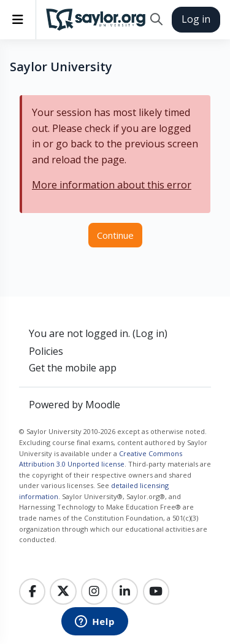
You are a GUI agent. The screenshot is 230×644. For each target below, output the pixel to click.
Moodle (103, 405)
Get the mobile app (73, 368)
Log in (196, 19)
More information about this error (112, 185)
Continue (115, 235)
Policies (46, 351)
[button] (156, 20)
